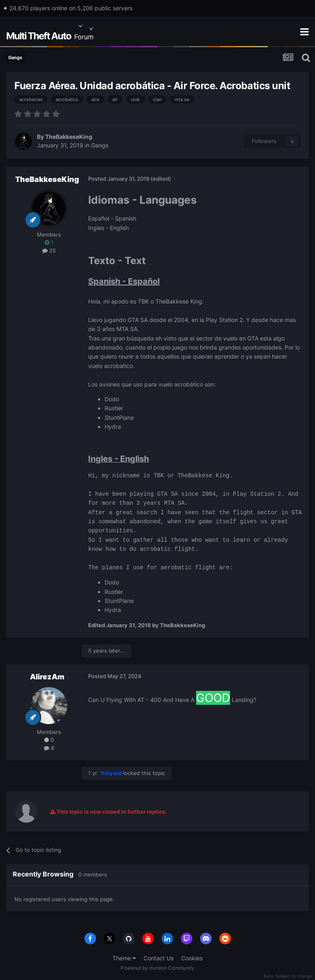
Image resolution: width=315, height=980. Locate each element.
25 (49, 251)
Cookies (192, 958)
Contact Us (159, 958)
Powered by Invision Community (157, 968)
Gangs (100, 145)
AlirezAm (47, 677)
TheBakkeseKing (69, 137)
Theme (124, 958)
